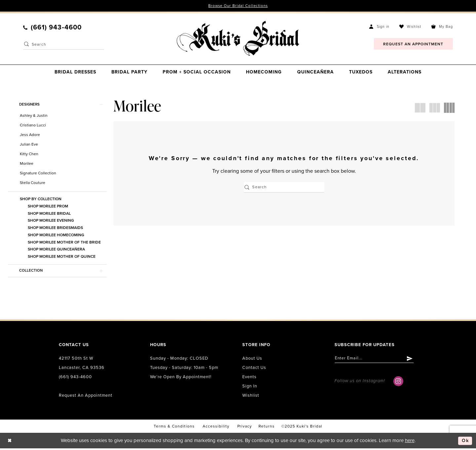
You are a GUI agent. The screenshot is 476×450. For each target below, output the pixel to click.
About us (252, 360)
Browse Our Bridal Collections (238, 6)
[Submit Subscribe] (414, 360)
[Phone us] (52, 28)
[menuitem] (52, 28)
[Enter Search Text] (64, 45)
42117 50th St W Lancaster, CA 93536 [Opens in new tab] (82, 364)
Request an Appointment (86, 397)
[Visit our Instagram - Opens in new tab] (398, 383)
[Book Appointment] (413, 44)
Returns (267, 427)
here (410, 442)
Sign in (250, 387)
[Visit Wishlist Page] (410, 27)
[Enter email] (376, 360)
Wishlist (251, 397)
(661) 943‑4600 (75, 378)
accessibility (216, 427)
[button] (379, 27)
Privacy (245, 427)
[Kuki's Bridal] (238, 39)
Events (249, 378)
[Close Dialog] (10, 442)
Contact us (254, 369)
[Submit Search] (26, 45)
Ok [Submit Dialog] (465, 442)
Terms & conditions (174, 427)
